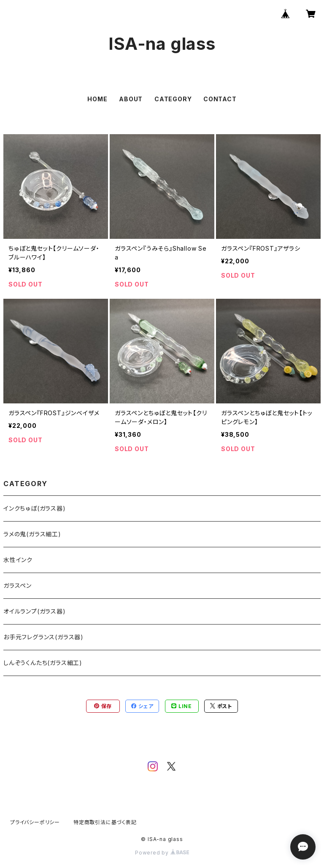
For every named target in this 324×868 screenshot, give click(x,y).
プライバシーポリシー (35, 822)
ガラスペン (18, 585)
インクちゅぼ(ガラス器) (35, 508)
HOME (97, 99)
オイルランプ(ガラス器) (35, 611)
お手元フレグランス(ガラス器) (43, 637)
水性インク (18, 560)
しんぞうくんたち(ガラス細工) (43, 663)
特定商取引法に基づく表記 (105, 822)
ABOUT (131, 99)
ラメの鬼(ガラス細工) (32, 534)
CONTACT (220, 99)
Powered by (162, 853)
